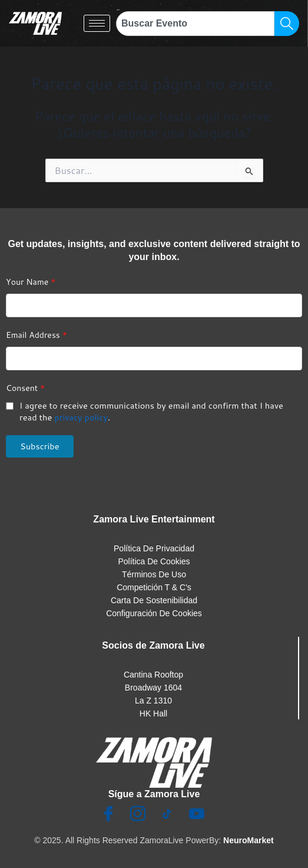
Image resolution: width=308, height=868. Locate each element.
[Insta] (138, 815)
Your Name (31, 282)
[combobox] (195, 24)
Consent (25, 388)
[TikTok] (167, 815)
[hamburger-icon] (97, 23)
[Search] (287, 24)
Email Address (37, 335)
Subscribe (40, 446)
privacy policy (81, 417)
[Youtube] (197, 815)
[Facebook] (108, 815)
